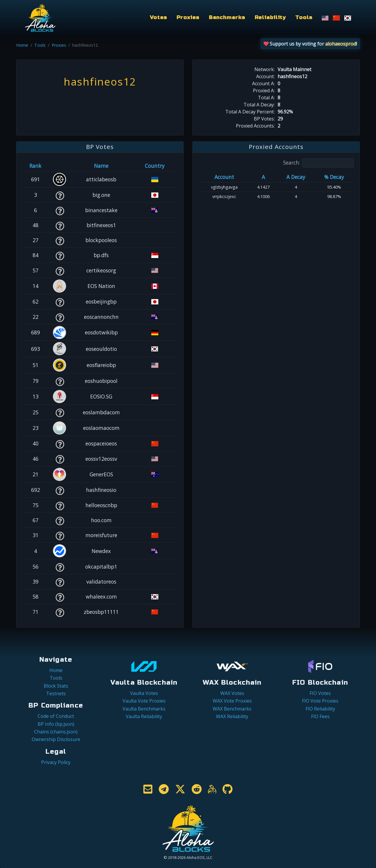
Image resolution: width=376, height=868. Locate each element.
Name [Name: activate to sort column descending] (101, 166)
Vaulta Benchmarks (144, 709)
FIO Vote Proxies (320, 701)
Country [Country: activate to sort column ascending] (155, 166)
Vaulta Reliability (144, 716)
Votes (158, 17)
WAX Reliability (232, 716)
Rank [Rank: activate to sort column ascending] (35, 166)
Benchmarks (227, 17)
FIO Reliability (320, 709)
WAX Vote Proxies (232, 701)
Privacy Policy (56, 762)
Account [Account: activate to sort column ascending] (224, 177)
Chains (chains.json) (56, 732)
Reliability (270, 17)
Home (22, 45)
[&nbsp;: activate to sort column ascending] (60, 166)
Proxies (188, 17)
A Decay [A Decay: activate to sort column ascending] (296, 177)
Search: (318, 163)
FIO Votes (320, 693)
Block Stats (56, 686)
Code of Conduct (56, 716)
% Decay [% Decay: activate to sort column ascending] (334, 177)
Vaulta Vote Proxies (144, 701)
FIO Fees (320, 716)
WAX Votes (232, 693)
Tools (304, 17)
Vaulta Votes (144, 693)
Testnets (56, 693)
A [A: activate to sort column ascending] (263, 177)
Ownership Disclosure (56, 739)
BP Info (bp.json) (56, 724)
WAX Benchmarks (232, 709)
